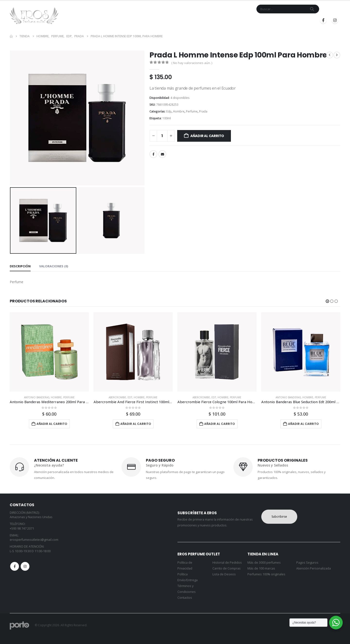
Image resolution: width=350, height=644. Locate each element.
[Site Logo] (34, 16)
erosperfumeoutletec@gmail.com (34, 540)
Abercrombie (117, 397)
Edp (169, 111)
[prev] (330, 55)
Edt (130, 397)
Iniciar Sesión (266, 20)
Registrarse (299, 20)
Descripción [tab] (20, 266)
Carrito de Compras (227, 568)
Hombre (179, 111)
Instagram (25, 566)
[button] (327, 301)
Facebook (153, 154)
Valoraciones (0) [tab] (54, 266)
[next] (337, 55)
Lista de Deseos (224, 574)
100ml (167, 118)
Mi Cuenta (225, 20)
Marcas (179, 20)
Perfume (192, 111)
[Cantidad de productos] (162, 136)
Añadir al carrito (207, 136)
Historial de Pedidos (227, 563)
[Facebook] (323, 20)
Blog (242, 20)
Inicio (144, 20)
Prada (203, 111)
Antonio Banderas (37, 397)
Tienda (159, 20)
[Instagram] (335, 20)
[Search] (312, 9)
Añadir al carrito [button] (52, 424)
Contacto (203, 20)
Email (162, 154)
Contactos (185, 598)
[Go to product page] (49, 352)
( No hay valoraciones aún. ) (192, 63)
